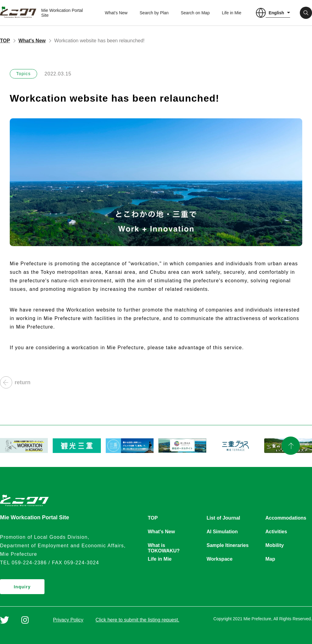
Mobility (275, 545)
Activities (276, 532)
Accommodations (286, 518)
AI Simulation (222, 532)
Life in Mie (232, 13)
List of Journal (223, 518)
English (277, 13)
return (15, 382)
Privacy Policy (68, 620)
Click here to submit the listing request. (138, 620)
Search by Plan (154, 13)
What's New (116, 13)
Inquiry (22, 587)
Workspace (220, 559)
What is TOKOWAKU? (164, 546)
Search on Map (195, 13)
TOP (5, 41)
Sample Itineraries (228, 545)
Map (270, 559)
